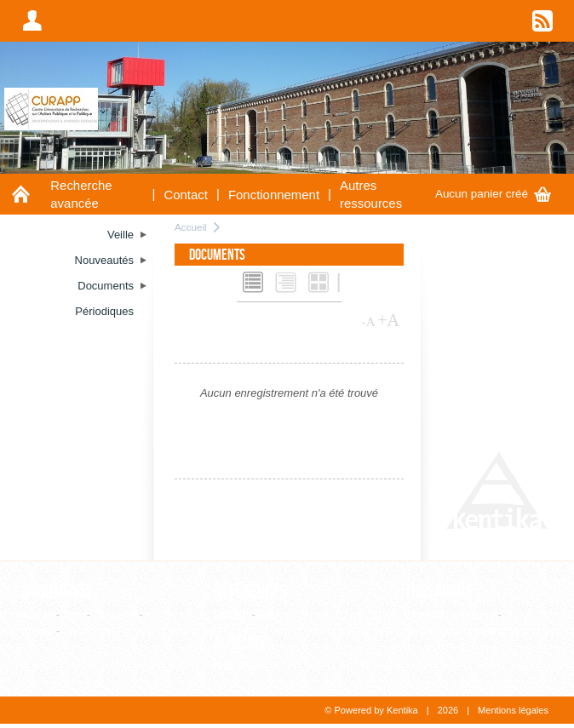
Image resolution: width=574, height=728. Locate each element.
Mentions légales (513, 710)
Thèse (37, 631)
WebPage (87, 631)
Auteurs (240, 643)
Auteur (230, 665)
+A (388, 320)
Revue (274, 614)
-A (369, 322)
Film (74, 614)
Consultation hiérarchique (467, 631)
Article (37, 614)
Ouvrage (115, 614)
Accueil (191, 227)
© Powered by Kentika (371, 710)
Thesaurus (439, 592)
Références (250, 592)
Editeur (231, 614)
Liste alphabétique (450, 614)
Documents (57, 592)
